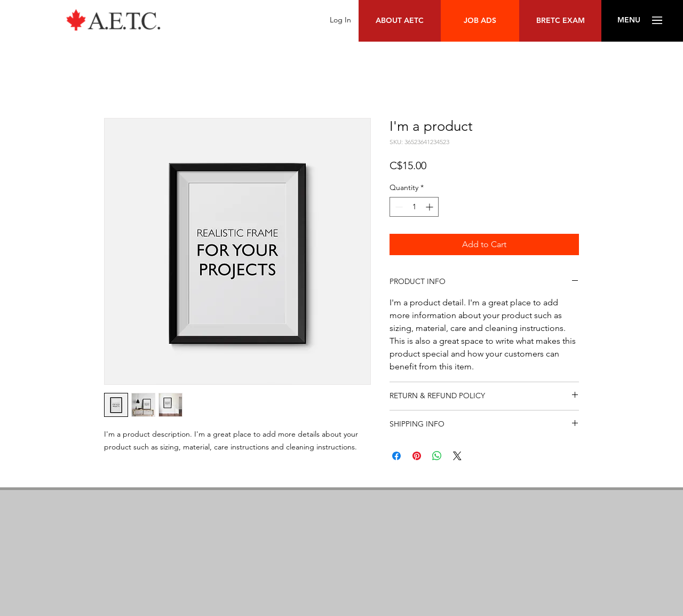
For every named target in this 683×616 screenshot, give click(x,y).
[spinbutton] (414, 207)
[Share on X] (457, 456)
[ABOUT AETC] (400, 21)
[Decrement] (398, 207)
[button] (629, 20)
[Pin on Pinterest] (417, 456)
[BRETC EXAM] (560, 21)
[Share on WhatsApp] (437, 456)
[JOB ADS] (480, 21)
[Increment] (430, 207)
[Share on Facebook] (396, 456)
